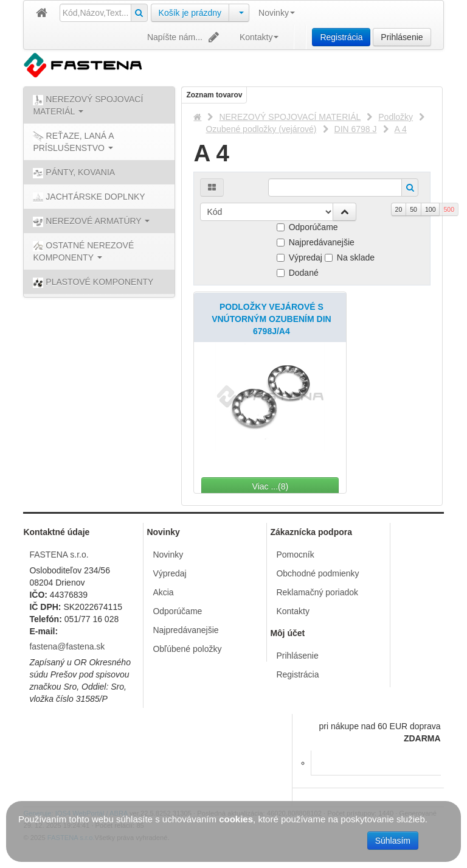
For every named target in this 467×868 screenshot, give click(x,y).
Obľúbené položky (187, 649)
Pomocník (295, 555)
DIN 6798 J (356, 129)
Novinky (277, 13)
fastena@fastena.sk (67, 646)
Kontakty (259, 37)
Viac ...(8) (311, 486)
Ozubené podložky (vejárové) (261, 129)
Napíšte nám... (184, 37)
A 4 (401, 129)
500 (449, 209)
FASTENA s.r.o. (59, 555)
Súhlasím (393, 841)
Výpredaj (299, 257)
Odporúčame (307, 227)
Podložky (396, 117)
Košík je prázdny (190, 13)
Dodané (298, 273)
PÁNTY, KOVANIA (74, 173)
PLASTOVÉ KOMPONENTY (93, 282)
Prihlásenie (402, 37)
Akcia (163, 592)
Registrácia (341, 37)
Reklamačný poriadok (317, 592)
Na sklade (350, 257)
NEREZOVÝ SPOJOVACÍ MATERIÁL (290, 117)
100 (431, 209)
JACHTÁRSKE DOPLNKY (89, 197)
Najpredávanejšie (316, 242)
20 (399, 209)
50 (413, 209)
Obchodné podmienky (317, 573)
